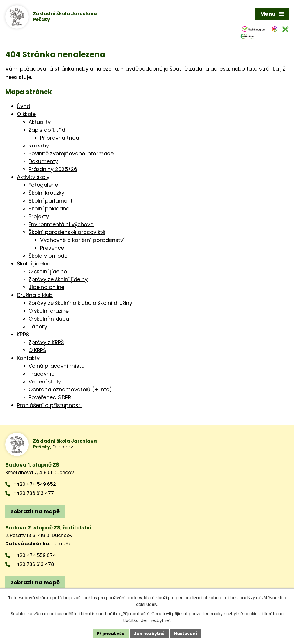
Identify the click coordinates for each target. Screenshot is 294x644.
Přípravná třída (60, 138)
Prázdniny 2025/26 (53, 169)
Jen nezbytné (149, 634)
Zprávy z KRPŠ (46, 342)
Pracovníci (42, 374)
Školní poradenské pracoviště (67, 232)
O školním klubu (49, 319)
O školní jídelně (48, 271)
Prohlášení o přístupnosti (49, 405)
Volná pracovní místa (57, 366)
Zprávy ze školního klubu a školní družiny (80, 303)
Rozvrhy (39, 146)
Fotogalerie (43, 185)
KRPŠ (23, 334)
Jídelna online (46, 287)
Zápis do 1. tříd (47, 130)
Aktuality (40, 122)
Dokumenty (43, 161)
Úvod (24, 106)
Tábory (38, 327)
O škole (26, 114)
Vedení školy (45, 382)
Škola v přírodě (48, 256)
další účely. (147, 604)
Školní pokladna (49, 208)
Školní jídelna (34, 264)
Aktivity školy (33, 177)
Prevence (52, 248)
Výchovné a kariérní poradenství (82, 240)
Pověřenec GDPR (50, 397)
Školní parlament (51, 201)
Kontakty (28, 358)
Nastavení (185, 634)
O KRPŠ (37, 350)
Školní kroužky (46, 193)
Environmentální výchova (61, 224)
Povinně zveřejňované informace (71, 153)
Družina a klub (35, 295)
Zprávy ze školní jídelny (58, 279)
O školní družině (49, 311)
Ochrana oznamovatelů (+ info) (70, 389)
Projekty (39, 216)
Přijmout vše (111, 634)
